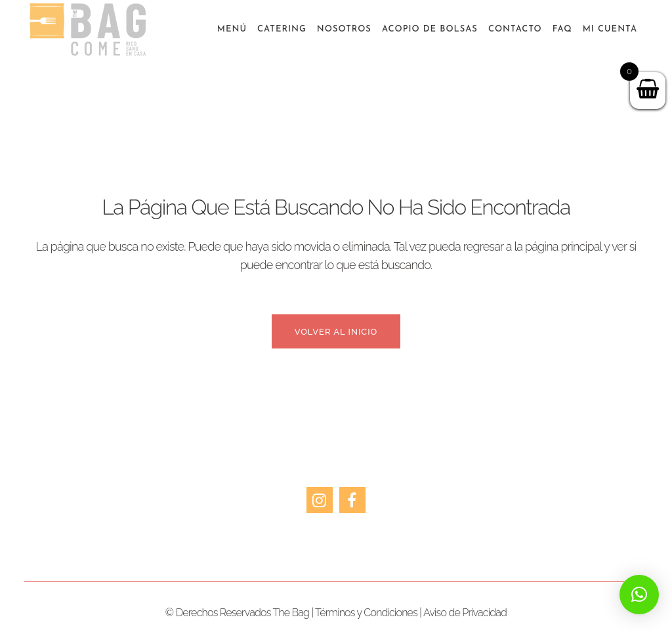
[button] (639, 595)
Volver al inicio (336, 332)
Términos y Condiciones (366, 613)
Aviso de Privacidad (465, 613)
